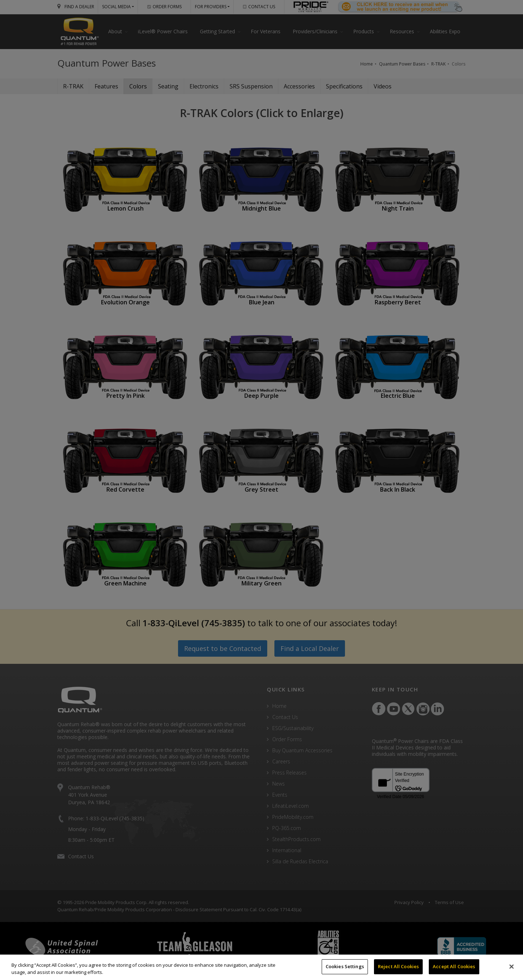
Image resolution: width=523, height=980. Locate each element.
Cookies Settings (345, 966)
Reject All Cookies (398, 966)
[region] (261, 967)
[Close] (512, 966)
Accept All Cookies (454, 966)
